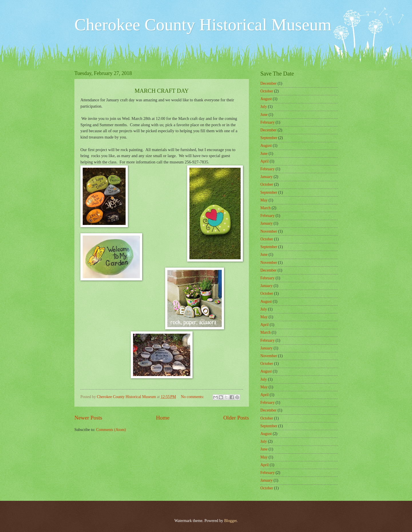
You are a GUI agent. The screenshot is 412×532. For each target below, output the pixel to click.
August (266, 99)
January (267, 177)
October (267, 91)
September (269, 138)
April (265, 161)
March (266, 208)
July (264, 107)
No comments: (193, 397)
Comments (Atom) (111, 430)
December (269, 83)
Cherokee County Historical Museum (203, 25)
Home (163, 418)
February (268, 122)
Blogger (230, 521)
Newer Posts (88, 418)
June (264, 115)
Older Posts (236, 418)
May (264, 200)
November (269, 231)
